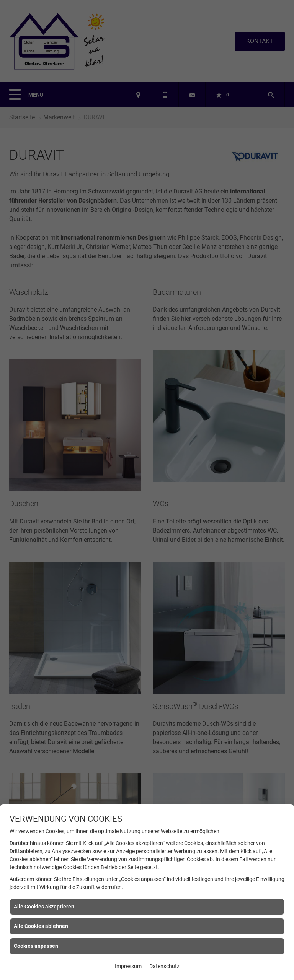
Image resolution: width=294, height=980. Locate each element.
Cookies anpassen (36, 946)
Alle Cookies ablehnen (41, 926)
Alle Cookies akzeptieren (44, 907)
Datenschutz (164, 966)
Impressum (128, 966)
